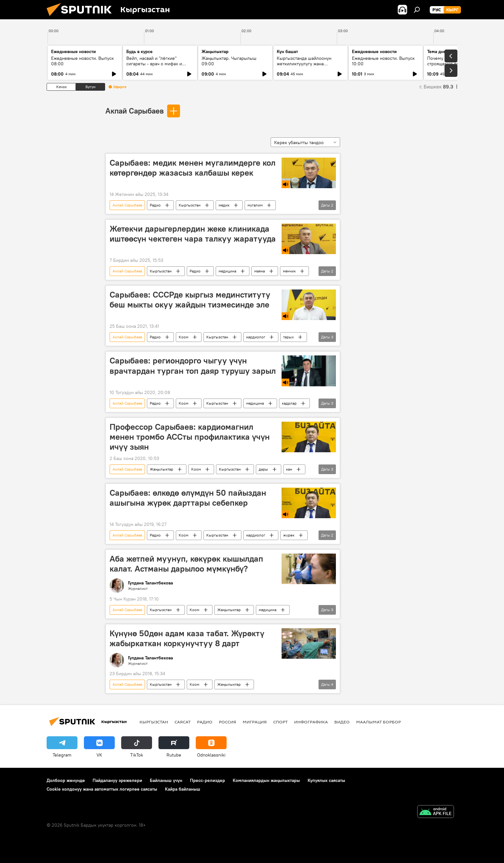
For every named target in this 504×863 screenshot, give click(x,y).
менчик (289, 271)
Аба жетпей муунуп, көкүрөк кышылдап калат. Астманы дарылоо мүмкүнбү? (186, 564)
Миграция (255, 722)
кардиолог (256, 337)
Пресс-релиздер (207, 780)
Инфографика (311, 722)
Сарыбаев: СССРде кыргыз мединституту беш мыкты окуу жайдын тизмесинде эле (190, 300)
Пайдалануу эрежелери (117, 780)
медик (224, 205)
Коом (184, 337)
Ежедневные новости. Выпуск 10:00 (383, 61)
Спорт (280, 722)
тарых (288, 337)
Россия (228, 722)
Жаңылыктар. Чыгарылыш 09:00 (229, 61)
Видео (342, 722)
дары (263, 469)
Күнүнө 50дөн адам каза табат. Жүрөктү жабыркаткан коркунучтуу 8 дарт (187, 638)
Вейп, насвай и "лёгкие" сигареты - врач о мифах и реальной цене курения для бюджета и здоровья (156, 66)
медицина (227, 271)
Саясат (183, 722)
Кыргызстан (190, 205)
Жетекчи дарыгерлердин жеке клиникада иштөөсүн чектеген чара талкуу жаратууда (193, 234)
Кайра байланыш (183, 789)
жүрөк (289, 535)
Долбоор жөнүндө (66, 780)
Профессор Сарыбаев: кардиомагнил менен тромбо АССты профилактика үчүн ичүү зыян (190, 437)
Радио (155, 205)
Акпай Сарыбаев (135, 111)
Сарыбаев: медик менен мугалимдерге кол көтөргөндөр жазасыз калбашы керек (193, 168)
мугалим (255, 205)
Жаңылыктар (162, 469)
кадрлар (289, 403)
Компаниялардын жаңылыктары (266, 780)
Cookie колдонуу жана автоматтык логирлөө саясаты (102, 789)
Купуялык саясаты (326, 780)
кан (289, 469)
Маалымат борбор (378, 722)
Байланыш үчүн (166, 780)
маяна (260, 271)
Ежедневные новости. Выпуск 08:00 (82, 61)
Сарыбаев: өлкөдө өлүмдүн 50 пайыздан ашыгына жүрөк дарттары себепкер (188, 498)
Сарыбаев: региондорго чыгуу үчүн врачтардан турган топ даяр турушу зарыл (193, 366)
